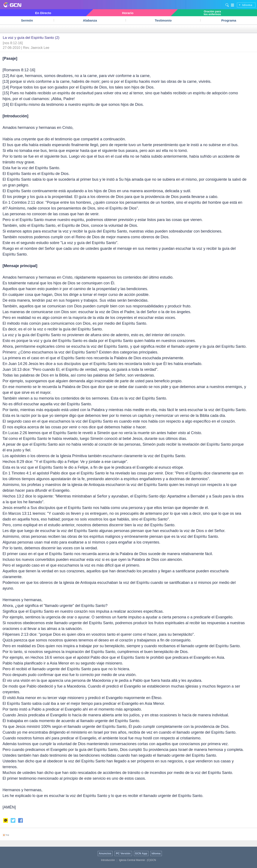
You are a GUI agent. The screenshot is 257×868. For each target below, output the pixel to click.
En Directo (43, 13)
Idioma (247, 5)
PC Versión (123, 853)
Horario (128, 13)
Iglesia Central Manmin (132, 860)
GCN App (141, 853)
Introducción (108, 860)
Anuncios (105, 853)
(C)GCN (151, 860)
